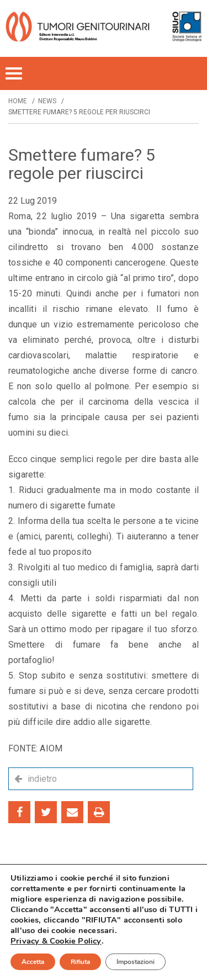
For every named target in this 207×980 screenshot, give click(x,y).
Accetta (33, 962)
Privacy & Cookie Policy (56, 941)
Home (18, 101)
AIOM (51, 748)
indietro (42, 779)
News (47, 101)
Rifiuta (80, 962)
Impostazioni (136, 962)
